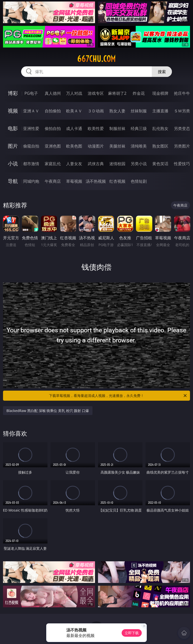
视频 (13, 111)
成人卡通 (74, 128)
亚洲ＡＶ (31, 111)
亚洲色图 (53, 146)
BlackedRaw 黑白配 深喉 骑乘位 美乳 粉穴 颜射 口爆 (48, 411)
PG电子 (31, 93)
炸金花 (139, 93)
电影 (13, 128)
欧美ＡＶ (74, 111)
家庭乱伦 (53, 164)
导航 (13, 181)
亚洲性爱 (31, 128)
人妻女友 (74, 164)
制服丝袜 (117, 128)
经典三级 (139, 128)
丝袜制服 (139, 111)
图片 (13, 146)
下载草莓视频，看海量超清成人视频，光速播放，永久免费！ (118, 396)
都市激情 (31, 164)
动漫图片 (96, 146)
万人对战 (74, 93)
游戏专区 (96, 93)
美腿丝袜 (117, 146)
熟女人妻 (117, 111)
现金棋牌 (160, 93)
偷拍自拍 (53, 128)
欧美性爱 (96, 128)
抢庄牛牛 (182, 93)
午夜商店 (53, 181)
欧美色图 (74, 146)
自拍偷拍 (53, 111)
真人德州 (53, 93)
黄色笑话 (160, 164)
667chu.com (96, 59)
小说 (13, 164)
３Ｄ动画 (96, 111)
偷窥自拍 (31, 146)
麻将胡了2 (117, 93)
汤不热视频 (96, 181)
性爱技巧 (182, 164)
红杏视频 (117, 181)
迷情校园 (117, 164)
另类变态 (182, 128)
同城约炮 (31, 181)
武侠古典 (96, 164)
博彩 (13, 93)
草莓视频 (74, 181)
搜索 (162, 72)
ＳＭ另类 (182, 111)
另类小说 (139, 164)
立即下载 (132, 633)
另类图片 (182, 146)
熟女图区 (160, 146)
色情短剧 (139, 181)
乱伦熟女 (160, 128)
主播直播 (160, 111)
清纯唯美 (139, 146)
